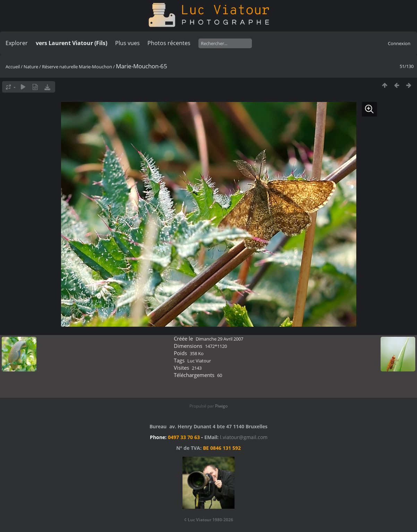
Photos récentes (169, 43)
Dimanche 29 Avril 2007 (219, 339)
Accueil (13, 67)
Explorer (17, 43)
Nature (31, 67)
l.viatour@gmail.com (244, 437)
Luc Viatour (199, 361)
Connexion (399, 43)
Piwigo (221, 406)
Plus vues (127, 43)
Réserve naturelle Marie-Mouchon (77, 67)
